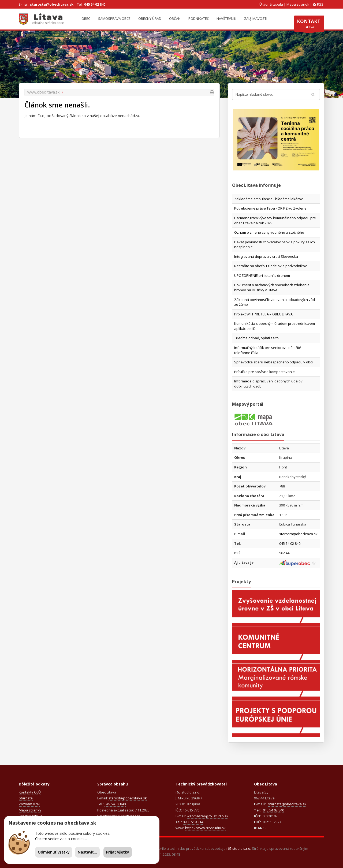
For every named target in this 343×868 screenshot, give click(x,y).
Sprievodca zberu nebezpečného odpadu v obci (273, 362)
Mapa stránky (30, 810)
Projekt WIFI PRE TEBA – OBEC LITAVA (263, 314)
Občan (175, 18)
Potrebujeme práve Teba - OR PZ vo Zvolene (270, 208)
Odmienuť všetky (54, 852)
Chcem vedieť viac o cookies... (61, 839)
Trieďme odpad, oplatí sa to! (257, 338)
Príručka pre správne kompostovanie (264, 372)
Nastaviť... (87, 852)
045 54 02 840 (95, 4)
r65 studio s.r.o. (239, 848)
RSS (320, 4)
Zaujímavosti (256, 18)
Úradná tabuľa (271, 4)
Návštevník (226, 18)
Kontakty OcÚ (30, 792)
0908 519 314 (193, 822)
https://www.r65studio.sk (205, 828)
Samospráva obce (114, 18)
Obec (86, 18)
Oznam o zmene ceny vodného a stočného (269, 232)
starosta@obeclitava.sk (52, 4)
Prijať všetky (118, 852)
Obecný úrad (150, 18)
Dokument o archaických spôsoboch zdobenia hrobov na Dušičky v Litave (272, 287)
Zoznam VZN (29, 804)
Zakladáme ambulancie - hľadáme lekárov (269, 199)
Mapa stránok (298, 4)
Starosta (26, 798)
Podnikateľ (199, 18)
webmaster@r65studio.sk (208, 816)
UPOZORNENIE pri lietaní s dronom (262, 275)
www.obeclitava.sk (43, 92)
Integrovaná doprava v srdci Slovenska (266, 256)
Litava (309, 25)
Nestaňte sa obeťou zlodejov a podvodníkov (271, 266)
